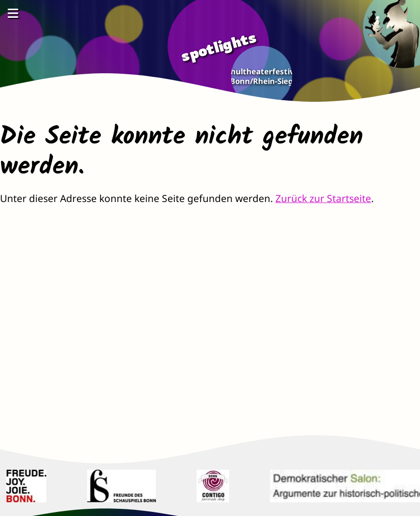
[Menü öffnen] (13, 13)
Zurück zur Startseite (323, 198)
